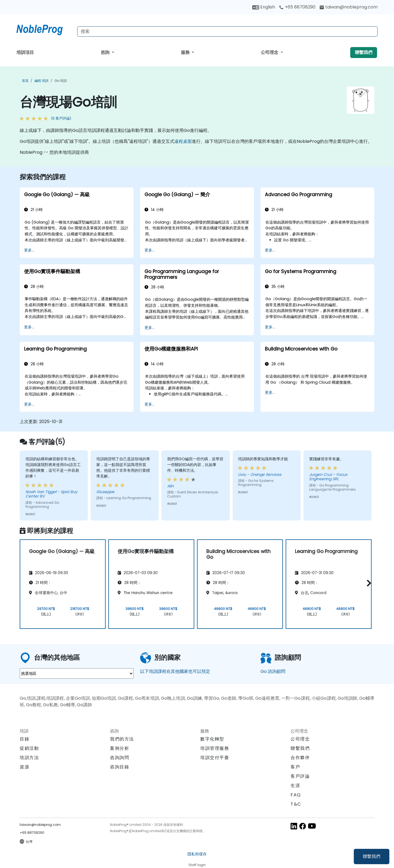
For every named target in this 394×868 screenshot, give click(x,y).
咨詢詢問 (120, 758)
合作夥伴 (300, 758)
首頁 (25, 81)
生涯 (295, 785)
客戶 (295, 767)
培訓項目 (25, 52)
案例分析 (120, 748)
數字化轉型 (212, 739)
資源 (24, 767)
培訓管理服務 (215, 748)
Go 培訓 (61, 81)
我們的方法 (122, 739)
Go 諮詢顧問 (273, 671)
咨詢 (106, 52)
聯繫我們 (372, 856)
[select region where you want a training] (77, 673)
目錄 (24, 739)
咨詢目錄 (120, 767)
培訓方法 (29, 758)
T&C (296, 804)
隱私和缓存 (197, 854)
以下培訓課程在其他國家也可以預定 (175, 671)
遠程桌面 (183, 141)
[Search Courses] (227, 31)
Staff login (197, 865)
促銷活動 (29, 748)
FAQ (296, 795)
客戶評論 (300, 776)
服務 (186, 52)
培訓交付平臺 (215, 758)
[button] (368, 583)
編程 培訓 (41, 81)
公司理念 (270, 52)
